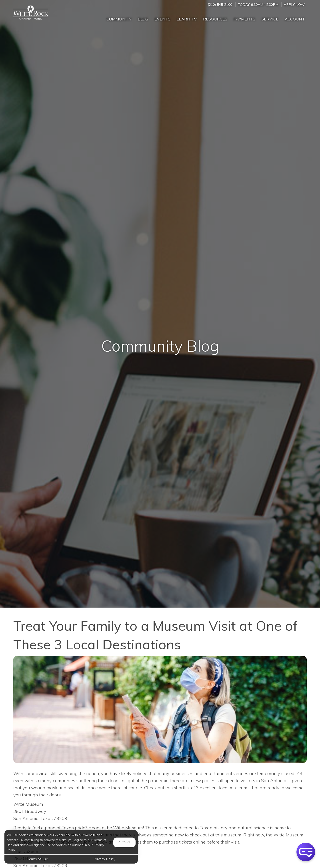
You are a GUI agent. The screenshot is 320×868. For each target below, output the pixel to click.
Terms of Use (38, 859)
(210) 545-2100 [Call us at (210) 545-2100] (220, 5)
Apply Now (294, 5)
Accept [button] (124, 842)
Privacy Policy (104, 859)
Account (295, 19)
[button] (306, 852)
